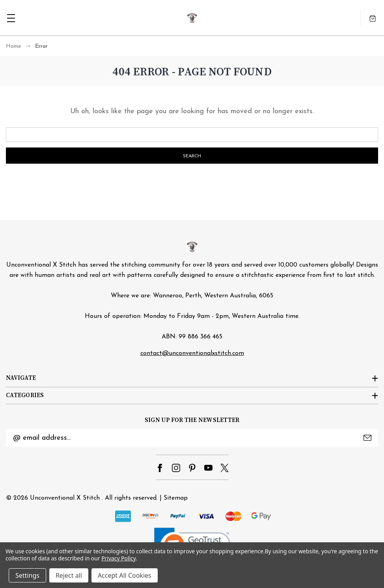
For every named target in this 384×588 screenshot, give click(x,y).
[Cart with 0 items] (373, 18)
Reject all (69, 575)
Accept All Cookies (125, 575)
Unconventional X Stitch (65, 498)
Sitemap (176, 498)
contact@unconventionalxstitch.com (192, 353)
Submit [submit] (367, 438)
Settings (27, 575)
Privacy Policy (118, 558)
